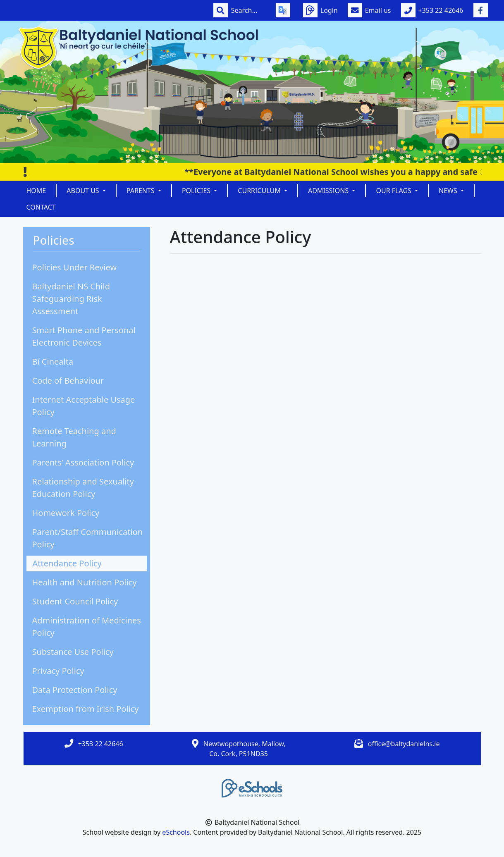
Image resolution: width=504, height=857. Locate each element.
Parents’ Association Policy (83, 462)
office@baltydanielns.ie (404, 744)
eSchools (176, 832)
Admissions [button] (329, 191)
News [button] (449, 191)
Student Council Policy (75, 601)
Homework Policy (66, 513)
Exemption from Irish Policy (86, 709)
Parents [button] (141, 191)
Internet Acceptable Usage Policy (84, 406)
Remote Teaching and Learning (74, 437)
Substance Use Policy (73, 652)
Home (36, 191)
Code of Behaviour (68, 381)
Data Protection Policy (75, 690)
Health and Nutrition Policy (85, 582)
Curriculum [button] (260, 191)
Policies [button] (197, 191)
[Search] (248, 10)
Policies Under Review (75, 267)
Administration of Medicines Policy (87, 627)
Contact (41, 207)
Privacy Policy (58, 671)
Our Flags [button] (394, 191)
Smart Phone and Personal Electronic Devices (84, 336)
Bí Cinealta (53, 362)
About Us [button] (84, 191)
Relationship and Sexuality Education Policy (83, 488)
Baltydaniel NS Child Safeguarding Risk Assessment (71, 299)
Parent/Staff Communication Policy (88, 538)
